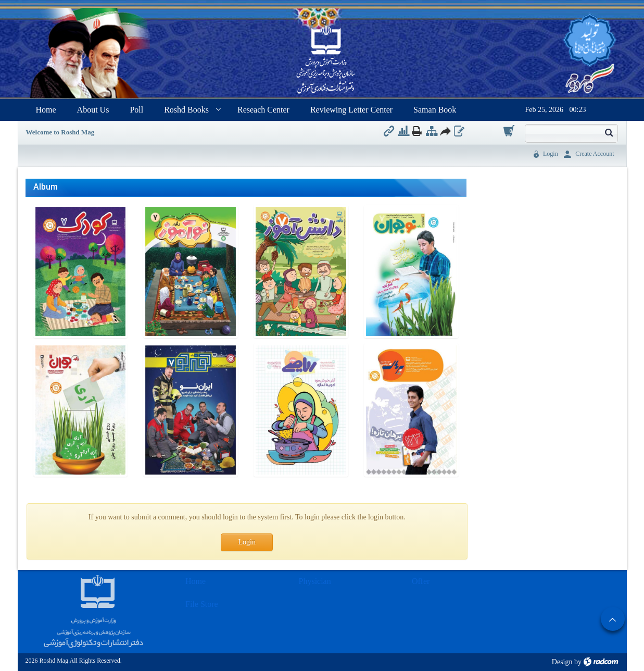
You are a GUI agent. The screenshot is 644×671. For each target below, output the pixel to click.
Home (195, 581)
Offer (421, 581)
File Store (202, 604)
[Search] (563, 132)
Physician (315, 581)
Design (562, 662)
